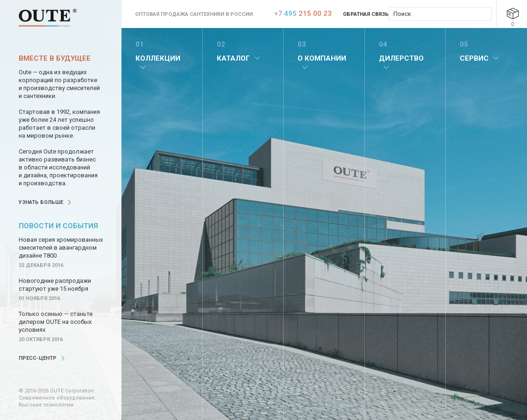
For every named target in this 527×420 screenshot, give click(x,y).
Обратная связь (366, 14)
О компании (322, 58)
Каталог (233, 58)
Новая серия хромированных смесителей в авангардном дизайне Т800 (61, 248)
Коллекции (158, 58)
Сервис (474, 58)
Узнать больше (41, 202)
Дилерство (401, 58)
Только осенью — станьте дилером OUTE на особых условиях (56, 322)
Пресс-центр (38, 358)
